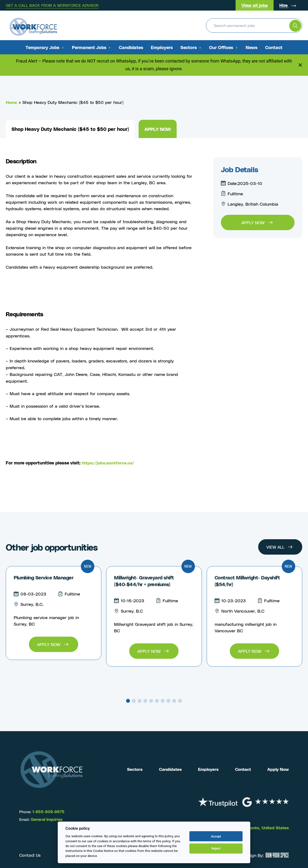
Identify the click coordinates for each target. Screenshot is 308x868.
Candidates (131, 47)
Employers (162, 47)
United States (274, 827)
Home (12, 102)
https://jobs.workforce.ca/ (109, 463)
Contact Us (30, 855)
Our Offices (221, 47)
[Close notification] (300, 65)
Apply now (159, 129)
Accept (216, 836)
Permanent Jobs (89, 47)
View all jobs (255, 5)
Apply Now (277, 769)
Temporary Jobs (42, 47)
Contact (274, 47)
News (252, 47)
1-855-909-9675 (48, 812)
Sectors (189, 47)
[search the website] (295, 26)
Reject (216, 848)
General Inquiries (47, 819)
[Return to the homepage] (33, 25)
